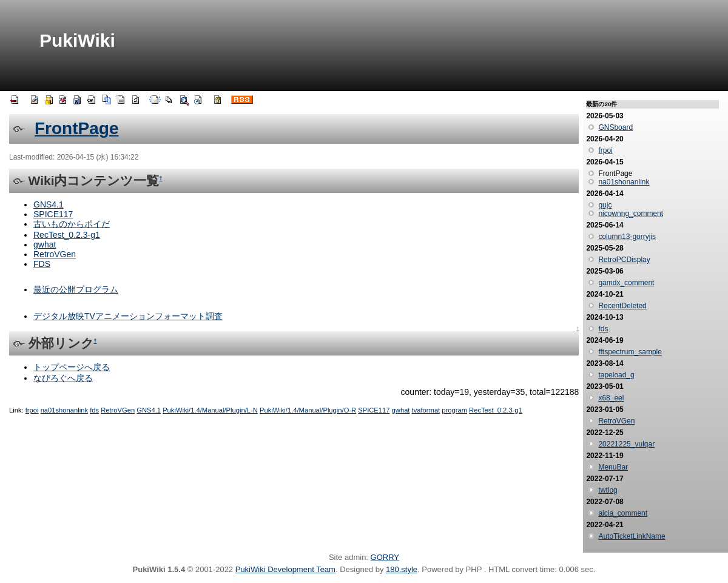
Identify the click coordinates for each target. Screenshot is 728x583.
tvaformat (426, 410)
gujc (605, 205)
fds (94, 410)
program (454, 410)
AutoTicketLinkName (632, 536)
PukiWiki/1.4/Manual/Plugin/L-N (210, 410)
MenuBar (613, 467)
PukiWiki (77, 40)
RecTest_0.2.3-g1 (67, 235)
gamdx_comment (626, 283)
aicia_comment (623, 513)
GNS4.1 (49, 204)
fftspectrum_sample (630, 352)
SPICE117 (53, 214)
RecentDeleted (622, 306)
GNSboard (615, 127)
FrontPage (76, 128)
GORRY (385, 557)
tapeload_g (616, 375)
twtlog (608, 490)
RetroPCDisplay (624, 260)
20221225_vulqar (626, 444)
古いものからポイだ (72, 224)
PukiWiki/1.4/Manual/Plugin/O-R (308, 410)
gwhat (45, 244)
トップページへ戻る (72, 367)
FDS (42, 264)
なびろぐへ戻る (63, 378)
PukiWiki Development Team (285, 569)
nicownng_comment (631, 214)
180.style (402, 569)
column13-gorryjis (627, 237)
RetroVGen (55, 254)
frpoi (32, 410)
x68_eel (611, 398)
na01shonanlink (64, 410)
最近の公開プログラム (76, 289)
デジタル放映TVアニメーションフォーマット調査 (128, 316)
